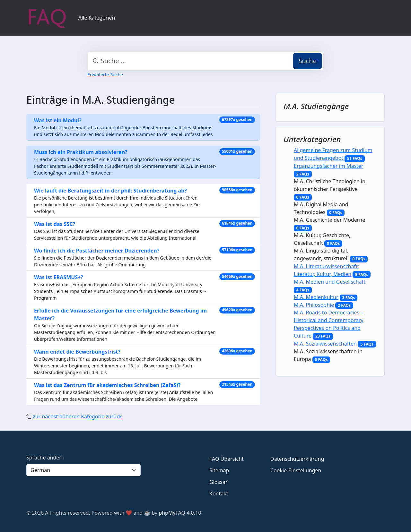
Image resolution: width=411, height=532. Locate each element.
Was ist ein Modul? (58, 120)
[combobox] (205, 61)
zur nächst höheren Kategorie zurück (77, 416)
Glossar (218, 482)
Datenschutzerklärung (297, 459)
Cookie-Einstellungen (296, 470)
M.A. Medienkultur (316, 297)
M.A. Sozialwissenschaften (325, 344)
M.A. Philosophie (314, 305)
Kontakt (219, 493)
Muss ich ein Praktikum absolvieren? (81, 152)
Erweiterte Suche (105, 75)
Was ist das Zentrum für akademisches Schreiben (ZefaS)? (107, 385)
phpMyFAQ (172, 513)
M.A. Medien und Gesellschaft (330, 282)
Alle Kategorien (97, 18)
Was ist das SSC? (55, 224)
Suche (307, 61)
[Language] (83, 470)
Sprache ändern (45, 458)
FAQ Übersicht (227, 459)
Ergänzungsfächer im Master (329, 166)
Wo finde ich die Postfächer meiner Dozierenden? (97, 251)
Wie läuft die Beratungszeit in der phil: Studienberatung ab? (110, 191)
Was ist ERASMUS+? (59, 277)
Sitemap (219, 470)
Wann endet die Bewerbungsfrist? (77, 352)
